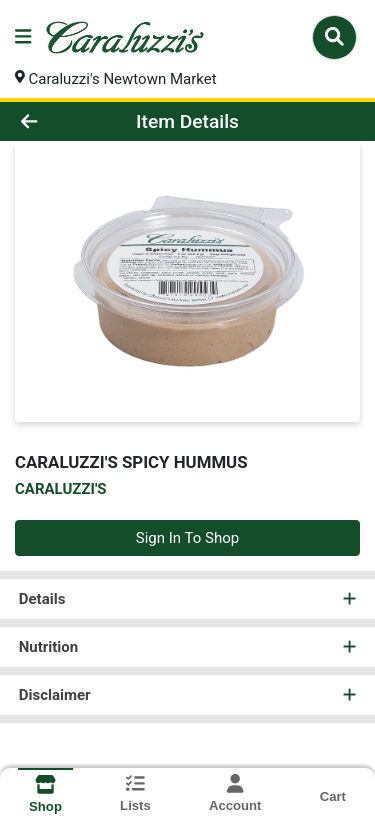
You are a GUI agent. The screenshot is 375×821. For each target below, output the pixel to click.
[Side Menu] (23, 37)
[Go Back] (58, 121)
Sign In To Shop (187, 538)
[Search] (334, 37)
